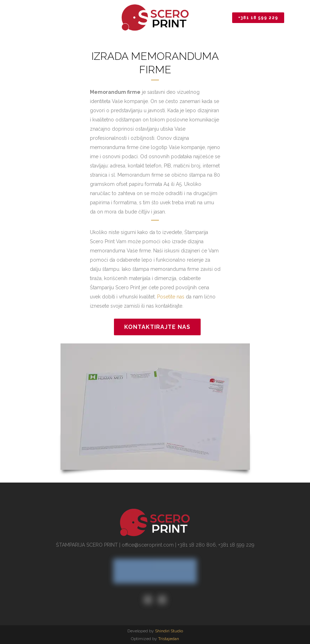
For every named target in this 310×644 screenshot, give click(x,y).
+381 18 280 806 (197, 545)
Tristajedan (169, 639)
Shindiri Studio (169, 631)
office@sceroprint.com (148, 545)
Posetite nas (171, 297)
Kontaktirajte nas (157, 327)
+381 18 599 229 (258, 18)
